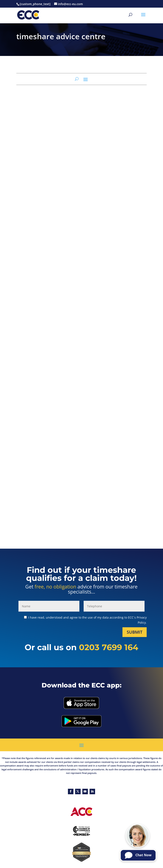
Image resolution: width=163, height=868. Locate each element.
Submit (135, 632)
